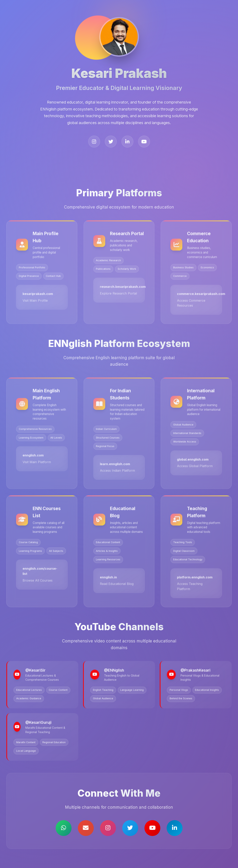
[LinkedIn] (127, 142)
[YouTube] (144, 142)
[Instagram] (94, 142)
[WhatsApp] (64, 828)
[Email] (86, 828)
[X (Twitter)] (111, 142)
